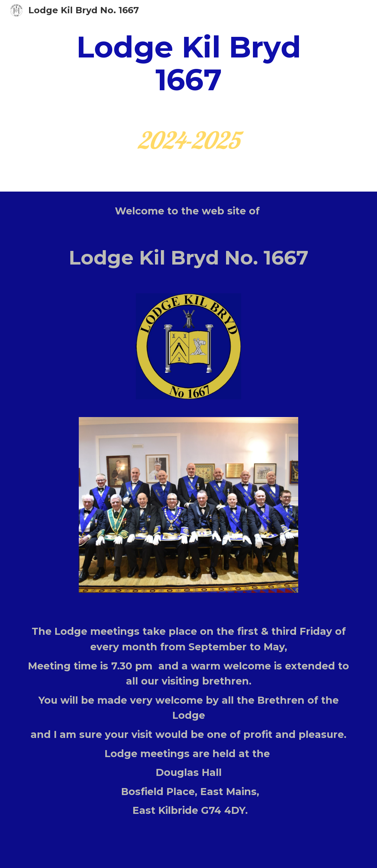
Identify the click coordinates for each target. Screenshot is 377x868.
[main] (189, 64)
